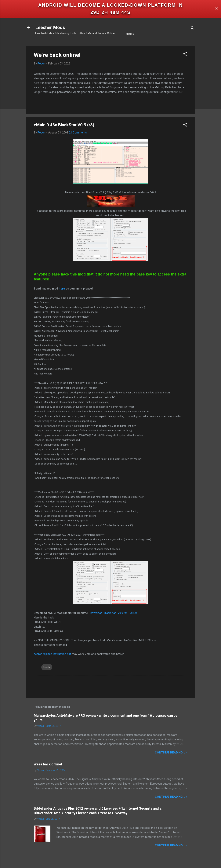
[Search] (193, 29)
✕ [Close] (216, 9)
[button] (185, 55)
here (62, 289)
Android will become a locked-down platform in (110, 5)
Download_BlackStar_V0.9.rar (109, 613)
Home (130, 34)
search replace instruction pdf (52, 654)
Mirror (133, 613)
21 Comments (78, 133)
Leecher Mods (50, 27)
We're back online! (57, 55)
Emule (47, 667)
